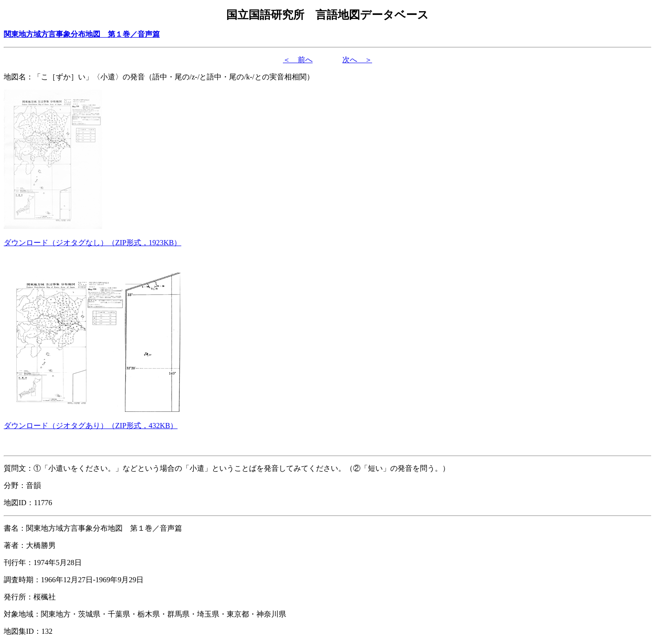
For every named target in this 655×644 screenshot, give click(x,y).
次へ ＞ (357, 60)
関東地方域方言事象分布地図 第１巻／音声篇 (82, 34)
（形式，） (92, 243)
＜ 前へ (298, 60)
